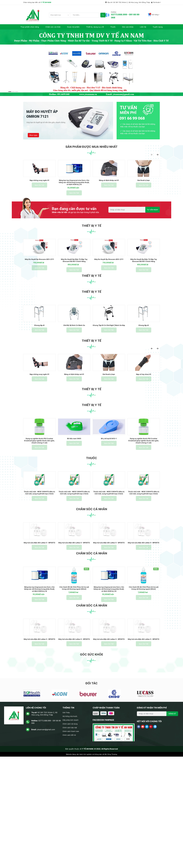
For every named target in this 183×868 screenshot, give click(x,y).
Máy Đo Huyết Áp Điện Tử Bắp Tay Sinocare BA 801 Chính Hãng (74, 283)
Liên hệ (143, 27)
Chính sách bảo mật (71, 839)
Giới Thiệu (67, 824)
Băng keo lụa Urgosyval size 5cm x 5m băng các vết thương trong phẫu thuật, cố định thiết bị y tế (74, 194)
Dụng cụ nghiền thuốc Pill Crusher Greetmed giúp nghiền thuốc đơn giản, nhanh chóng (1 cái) (39, 501)
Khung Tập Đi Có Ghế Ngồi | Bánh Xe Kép (109, 360)
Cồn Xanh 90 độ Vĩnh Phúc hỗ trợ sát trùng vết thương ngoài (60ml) (74, 686)
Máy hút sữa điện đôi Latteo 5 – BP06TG (39, 628)
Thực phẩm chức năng (30, 27)
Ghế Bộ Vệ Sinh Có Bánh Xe (74, 359)
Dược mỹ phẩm (73, 27)
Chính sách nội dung (71, 835)
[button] (154, 15)
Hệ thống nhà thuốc (71, 828)
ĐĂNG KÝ (172, 825)
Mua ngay (34, 131)
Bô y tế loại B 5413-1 (109, 499)
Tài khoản (155, 2)
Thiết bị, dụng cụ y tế (95, 27)
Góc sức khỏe (128, 27)
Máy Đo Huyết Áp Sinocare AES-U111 (39, 283)
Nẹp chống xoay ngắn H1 (39, 192)
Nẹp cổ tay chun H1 (144, 421)
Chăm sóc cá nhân (53, 27)
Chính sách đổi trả (70, 846)
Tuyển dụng (158, 27)
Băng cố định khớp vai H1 (109, 192)
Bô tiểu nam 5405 (74, 499)
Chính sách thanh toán (72, 843)
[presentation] (152, 155)
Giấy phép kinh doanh (71, 831)
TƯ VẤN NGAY (153, 221)
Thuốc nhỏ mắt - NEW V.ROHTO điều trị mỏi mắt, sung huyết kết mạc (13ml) (39, 565)
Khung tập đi (39, 359)
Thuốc (113, 27)
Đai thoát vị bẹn (144, 192)
